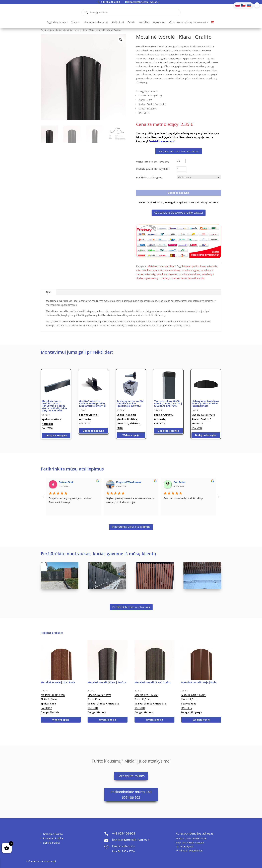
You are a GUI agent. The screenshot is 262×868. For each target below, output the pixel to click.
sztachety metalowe (189, 274)
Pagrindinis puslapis (57, 22)
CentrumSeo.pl (48, 861)
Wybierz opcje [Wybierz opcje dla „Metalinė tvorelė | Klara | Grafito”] (108, 720)
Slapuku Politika (52, 843)
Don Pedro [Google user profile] (180, 482)
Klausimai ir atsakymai (96, 22)
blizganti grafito (191, 266)
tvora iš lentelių (196, 278)
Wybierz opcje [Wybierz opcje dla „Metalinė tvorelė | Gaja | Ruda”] (201, 720)
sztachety (150, 274)
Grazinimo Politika (53, 834)
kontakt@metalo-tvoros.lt (144, 2)
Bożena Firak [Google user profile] (66, 482)
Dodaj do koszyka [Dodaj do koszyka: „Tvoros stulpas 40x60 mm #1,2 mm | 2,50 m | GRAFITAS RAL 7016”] (168, 431)
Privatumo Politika (53, 838)
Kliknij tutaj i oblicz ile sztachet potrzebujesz (179, 151)
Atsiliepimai (118, 22)
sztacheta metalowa (169, 270)
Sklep (74, 22)
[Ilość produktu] (181, 169)
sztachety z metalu (169, 278)
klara (203, 266)
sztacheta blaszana (146, 270)
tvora (184, 278)
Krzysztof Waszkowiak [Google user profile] (129, 482)
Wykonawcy (159, 22)
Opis (49, 292)
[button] (121, 40)
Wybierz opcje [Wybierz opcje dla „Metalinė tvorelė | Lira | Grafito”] (154, 720)
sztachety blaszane (167, 274)
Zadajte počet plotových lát (153, 169)
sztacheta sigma (190, 270)
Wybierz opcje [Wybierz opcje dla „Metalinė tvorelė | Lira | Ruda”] (61, 720)
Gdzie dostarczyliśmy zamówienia (187, 22)
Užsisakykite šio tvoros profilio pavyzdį (179, 213)
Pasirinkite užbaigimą (149, 177)
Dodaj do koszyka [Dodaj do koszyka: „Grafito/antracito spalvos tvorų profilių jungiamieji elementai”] (93, 431)
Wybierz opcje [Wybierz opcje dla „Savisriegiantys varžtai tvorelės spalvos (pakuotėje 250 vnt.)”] (131, 435)
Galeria (131, 22)
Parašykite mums (131, 776)
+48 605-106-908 (110, 2)
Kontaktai (144, 22)
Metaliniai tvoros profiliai (75, 30)
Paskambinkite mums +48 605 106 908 (131, 795)
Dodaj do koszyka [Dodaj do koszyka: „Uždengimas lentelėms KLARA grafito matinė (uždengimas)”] (206, 435)
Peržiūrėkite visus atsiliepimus (131, 527)
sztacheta (212, 266)
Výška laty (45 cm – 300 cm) (153, 162)
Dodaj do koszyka (179, 193)
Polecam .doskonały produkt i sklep (183, 498)
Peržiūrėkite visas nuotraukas (131, 607)
